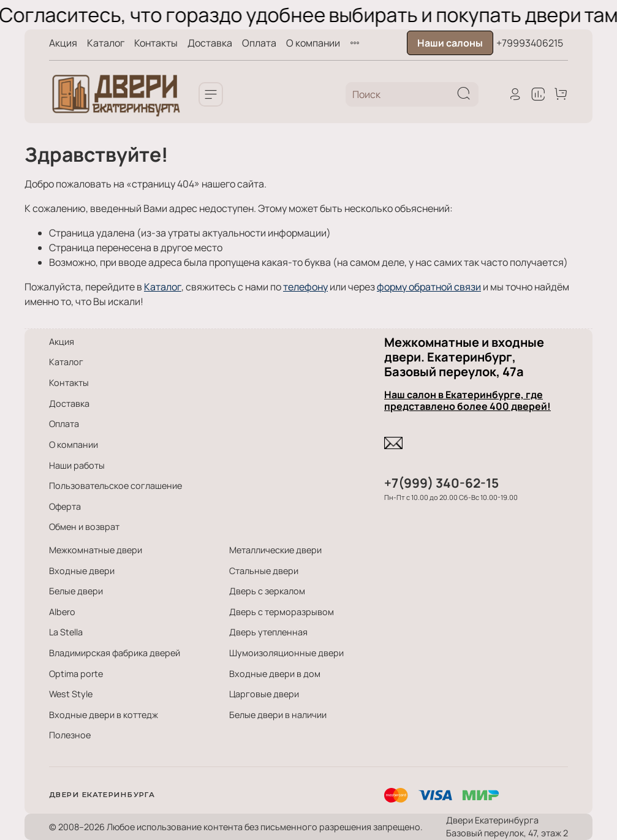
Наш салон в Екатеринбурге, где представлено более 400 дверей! (467, 400)
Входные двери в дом (275, 674)
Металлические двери (275, 550)
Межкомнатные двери (96, 550)
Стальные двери (264, 571)
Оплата (259, 43)
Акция (63, 43)
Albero (62, 612)
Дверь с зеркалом (267, 591)
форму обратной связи (429, 287)
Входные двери (82, 571)
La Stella (66, 632)
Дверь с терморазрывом (282, 612)
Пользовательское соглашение (115, 486)
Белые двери (76, 591)
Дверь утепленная (268, 632)
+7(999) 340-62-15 (441, 483)
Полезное (70, 735)
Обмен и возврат (84, 527)
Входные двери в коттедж (104, 715)
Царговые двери (264, 694)
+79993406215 (530, 43)
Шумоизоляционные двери (286, 653)
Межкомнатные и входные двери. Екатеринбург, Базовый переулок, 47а (464, 357)
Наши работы (77, 465)
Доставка (210, 43)
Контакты (156, 43)
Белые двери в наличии (278, 715)
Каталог (106, 43)
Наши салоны (450, 43)
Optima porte (76, 674)
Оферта (65, 506)
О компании (313, 43)
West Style (71, 694)
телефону (305, 287)
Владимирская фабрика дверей (115, 653)
